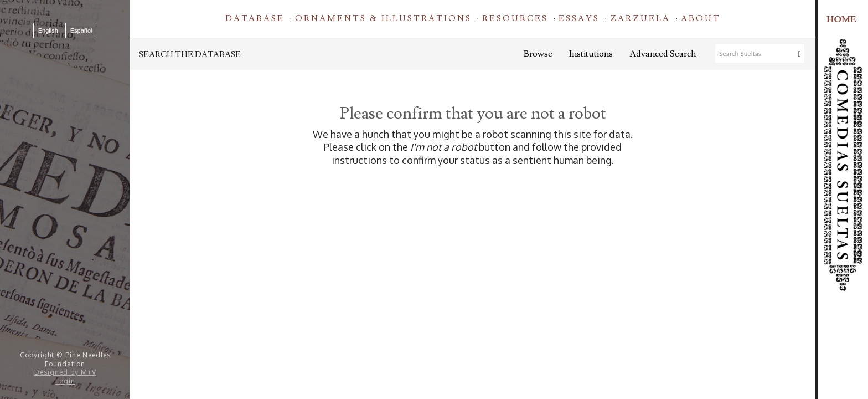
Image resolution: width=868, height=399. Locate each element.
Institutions (591, 54)
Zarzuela (640, 19)
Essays (579, 19)
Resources (515, 19)
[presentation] (473, 202)
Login (65, 381)
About (701, 19)
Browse (538, 54)
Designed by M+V (65, 372)
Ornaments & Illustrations (383, 19)
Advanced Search (663, 54)
